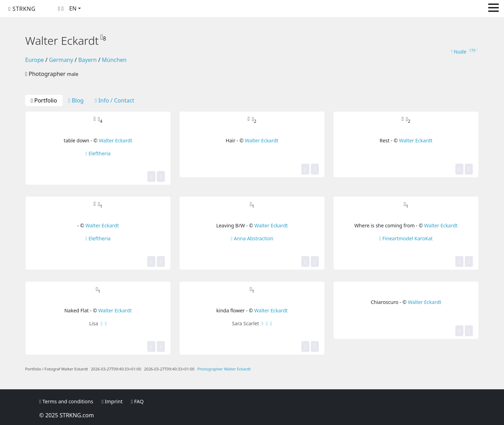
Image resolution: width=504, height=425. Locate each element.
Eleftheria (98, 153)
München (114, 60)
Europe (35, 60)
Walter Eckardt (115, 140)
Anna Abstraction (252, 238)
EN (73, 8)
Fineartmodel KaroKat (406, 238)
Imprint (112, 401)
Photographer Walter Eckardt (224, 369)
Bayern (87, 60)
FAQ (137, 401)
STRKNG (22, 9)
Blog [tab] (76, 100)
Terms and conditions (66, 401)
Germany (61, 60)
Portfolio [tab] (44, 100)
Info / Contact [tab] (115, 100)
